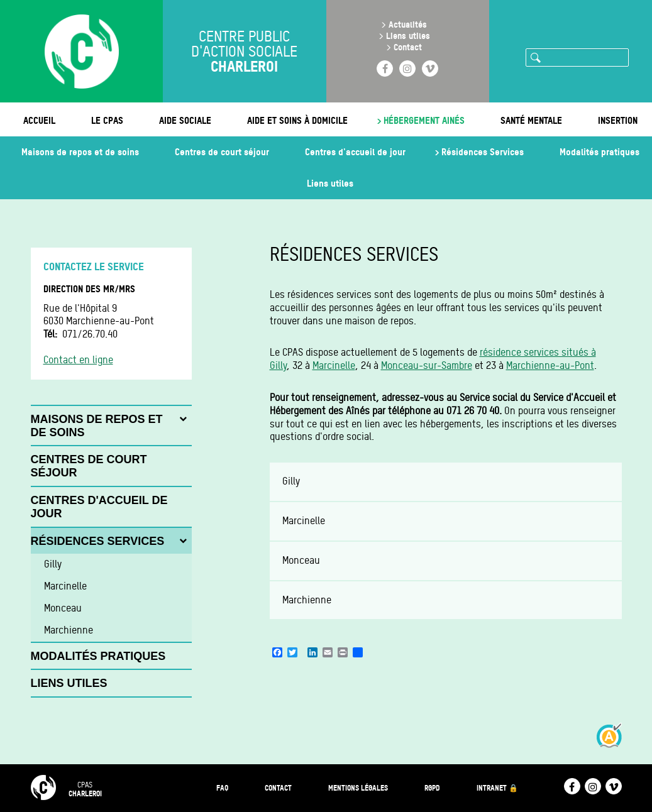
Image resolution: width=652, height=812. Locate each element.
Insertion (618, 120)
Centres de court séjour (222, 152)
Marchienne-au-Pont (550, 365)
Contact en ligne (78, 360)
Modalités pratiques (600, 152)
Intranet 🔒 (497, 788)
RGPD (432, 788)
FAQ (222, 788)
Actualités (408, 24)
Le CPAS (107, 120)
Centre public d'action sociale (244, 52)
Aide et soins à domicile (297, 120)
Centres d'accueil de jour (355, 152)
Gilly (291, 481)
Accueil (39, 120)
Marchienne (307, 600)
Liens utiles (408, 36)
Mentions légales (358, 788)
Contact (408, 47)
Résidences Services (483, 152)
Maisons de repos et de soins (80, 152)
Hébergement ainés (424, 120)
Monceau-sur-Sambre (427, 365)
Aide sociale (185, 120)
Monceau (301, 560)
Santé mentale (531, 120)
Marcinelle (334, 365)
